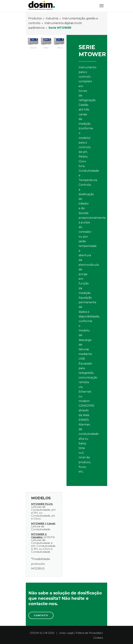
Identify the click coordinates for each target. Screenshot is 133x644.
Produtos (35, 18)
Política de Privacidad (88, 633)
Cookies (98, 638)
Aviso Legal (66, 633)
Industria (52, 18)
